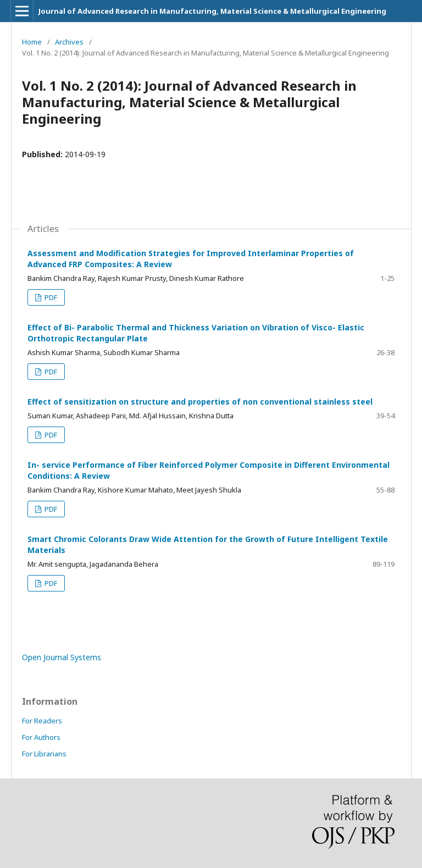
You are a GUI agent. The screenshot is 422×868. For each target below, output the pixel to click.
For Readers (42, 721)
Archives (69, 42)
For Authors (41, 737)
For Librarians (44, 754)
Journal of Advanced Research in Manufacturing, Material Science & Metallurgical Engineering (212, 11)
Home (32, 42)
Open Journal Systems (62, 657)
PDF (50, 297)
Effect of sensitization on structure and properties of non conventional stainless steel (200, 402)
